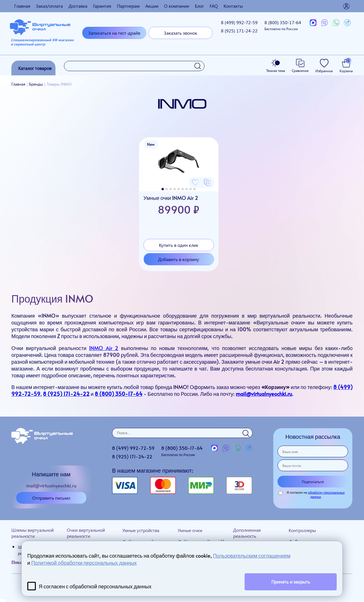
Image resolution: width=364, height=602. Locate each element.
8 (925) (239, 31)
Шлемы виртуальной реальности (33, 533)
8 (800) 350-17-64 (119, 394)
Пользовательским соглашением (252, 556)
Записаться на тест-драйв (114, 33)
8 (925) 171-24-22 (66, 394)
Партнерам (128, 6)
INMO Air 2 (104, 348)
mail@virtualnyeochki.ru (264, 394)
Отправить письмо (51, 498)
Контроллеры (302, 530)
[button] (163, 189)
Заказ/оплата (49, 6)
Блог (199, 6)
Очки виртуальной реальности (86, 533)
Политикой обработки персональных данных (84, 563)
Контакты (233, 6)
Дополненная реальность (247, 533)
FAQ (214, 6)
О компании (177, 6)
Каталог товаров (35, 68)
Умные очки (190, 530)
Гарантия (102, 6)
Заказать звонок (180, 33)
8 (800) (283, 25)
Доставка (78, 6)
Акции (152, 6)
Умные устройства (141, 530)
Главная (22, 6)
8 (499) (239, 22)
